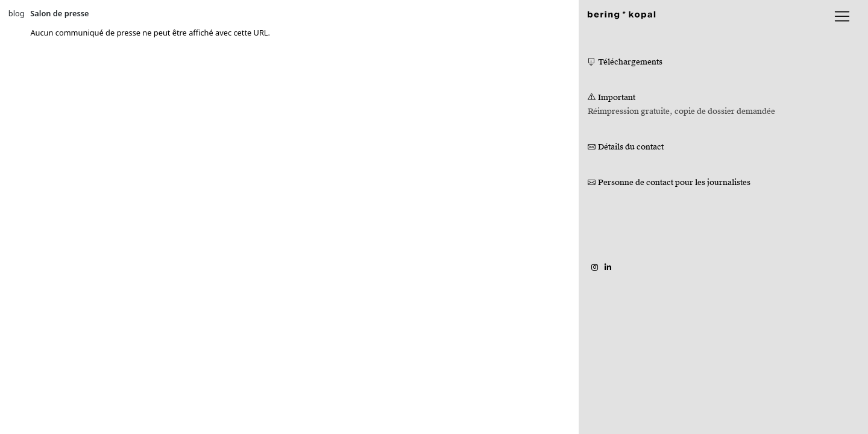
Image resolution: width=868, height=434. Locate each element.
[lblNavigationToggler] (842, 16)
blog (17, 13)
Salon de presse (59, 13)
